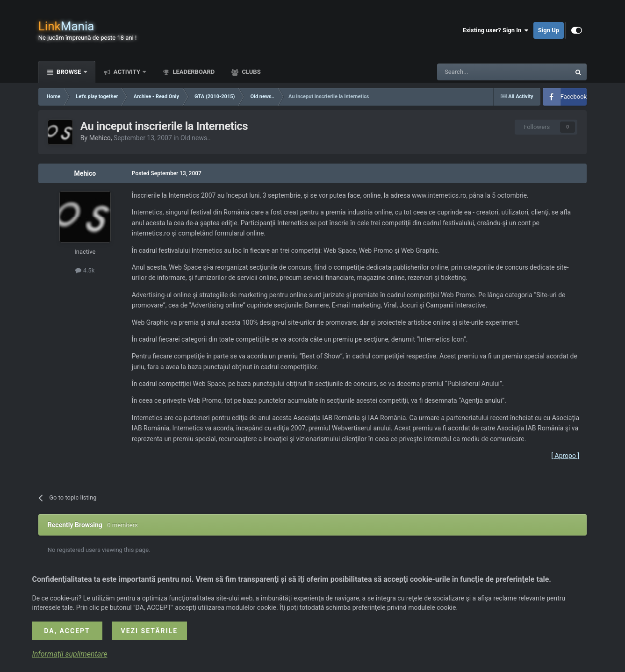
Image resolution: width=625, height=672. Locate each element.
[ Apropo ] (565, 456)
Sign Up (549, 30)
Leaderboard (193, 72)
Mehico (100, 138)
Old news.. (196, 138)
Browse (69, 72)
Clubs (250, 72)
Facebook (574, 97)
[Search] (481, 72)
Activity (127, 72)
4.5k (85, 270)
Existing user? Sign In (496, 30)
